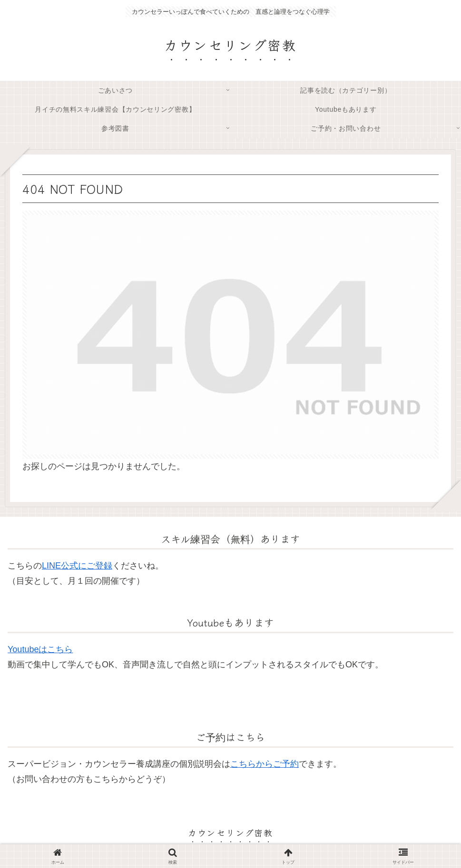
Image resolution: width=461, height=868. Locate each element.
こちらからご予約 (265, 764)
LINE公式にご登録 (77, 566)
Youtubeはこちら (40, 649)
